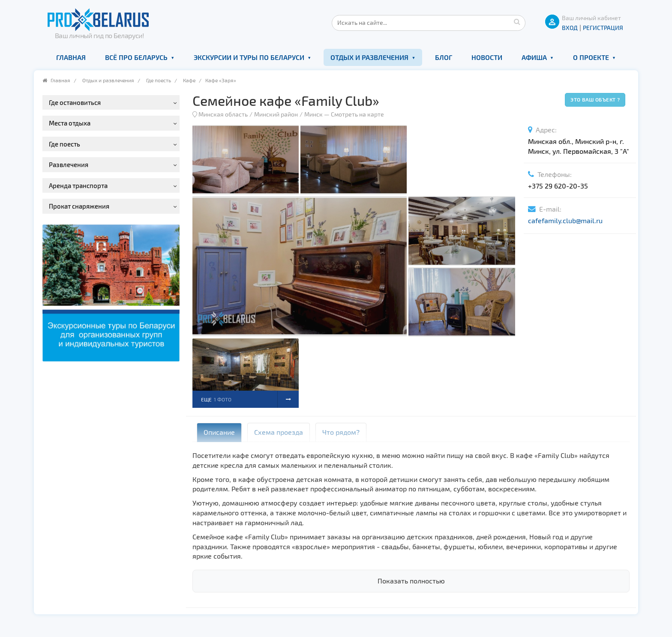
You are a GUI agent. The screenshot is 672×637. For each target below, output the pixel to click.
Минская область (223, 114)
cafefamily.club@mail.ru (565, 220)
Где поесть (159, 80)
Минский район (276, 114)
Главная (71, 57)
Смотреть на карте (357, 114)
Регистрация (603, 28)
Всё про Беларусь (136, 57)
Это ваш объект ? (595, 99)
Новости (487, 57)
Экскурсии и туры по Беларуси (249, 57)
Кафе (189, 80)
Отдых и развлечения (369, 57)
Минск (313, 114)
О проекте (591, 57)
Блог (444, 57)
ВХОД (570, 28)
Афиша (534, 57)
